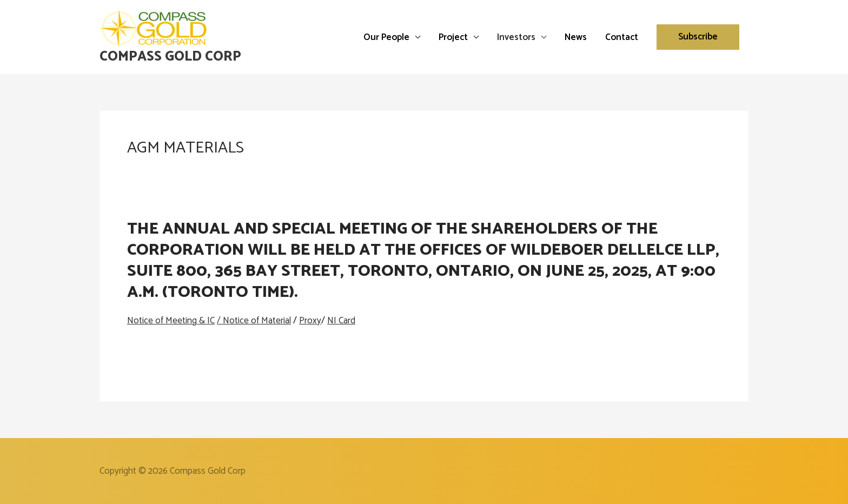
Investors (516, 37)
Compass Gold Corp (170, 57)
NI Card (341, 321)
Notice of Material (257, 321)
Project (453, 37)
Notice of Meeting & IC (171, 321)
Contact (622, 37)
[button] (698, 37)
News (576, 37)
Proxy (310, 321)
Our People (386, 37)
